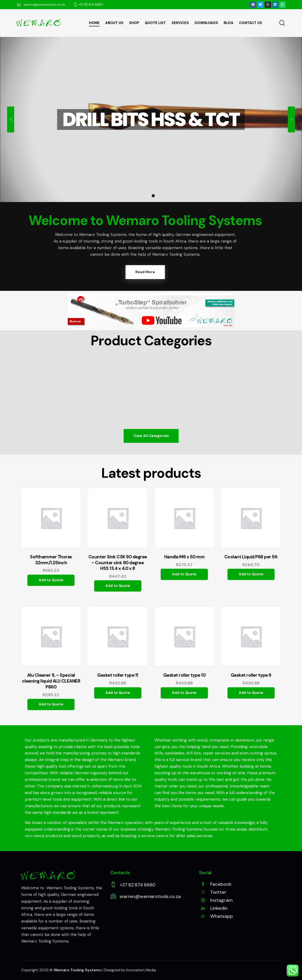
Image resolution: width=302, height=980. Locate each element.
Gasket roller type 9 (251, 675)
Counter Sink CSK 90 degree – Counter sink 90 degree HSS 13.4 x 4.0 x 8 (118, 563)
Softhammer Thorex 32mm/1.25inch (51, 560)
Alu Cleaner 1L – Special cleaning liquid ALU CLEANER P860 (51, 681)
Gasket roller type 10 (185, 675)
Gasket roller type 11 (118, 675)
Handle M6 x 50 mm (185, 557)
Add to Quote (51, 580)
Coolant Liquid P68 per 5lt (251, 557)
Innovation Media (141, 970)
